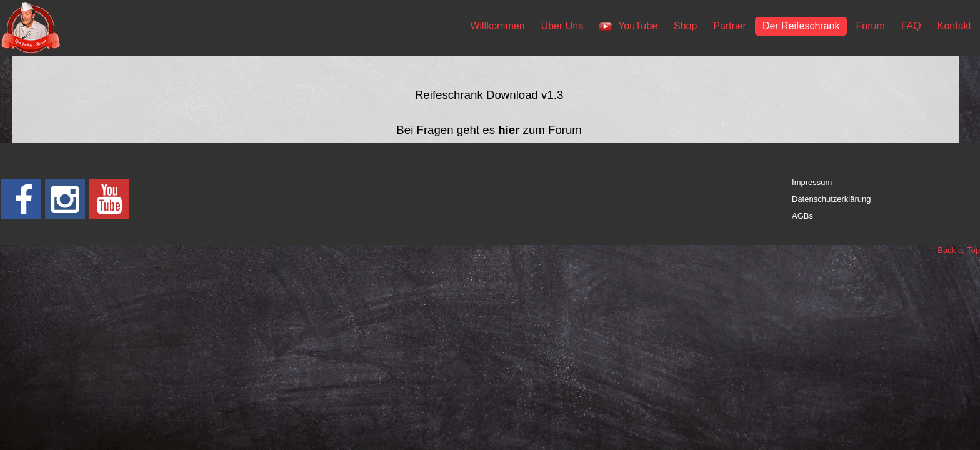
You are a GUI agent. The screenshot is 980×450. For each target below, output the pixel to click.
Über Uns (562, 26)
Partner (729, 26)
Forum (870, 26)
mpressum (813, 182)
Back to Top (959, 250)
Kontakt (954, 26)
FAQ (911, 26)
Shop (685, 26)
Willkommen (497, 26)
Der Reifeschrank (801, 26)
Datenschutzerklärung (831, 199)
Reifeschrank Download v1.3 (489, 95)
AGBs (802, 216)
